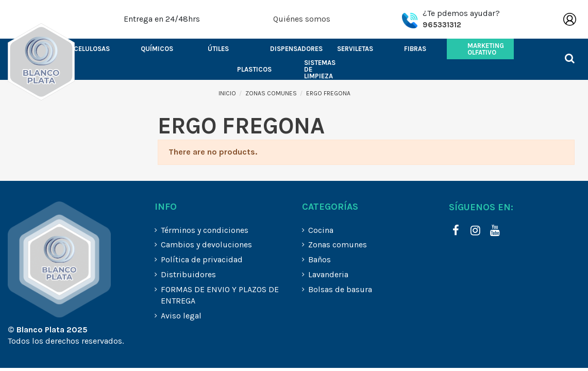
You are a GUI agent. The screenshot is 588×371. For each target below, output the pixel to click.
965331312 (442, 25)
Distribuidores (188, 274)
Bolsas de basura (340, 289)
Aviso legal (181, 316)
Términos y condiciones (205, 230)
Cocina (321, 230)
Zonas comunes (338, 244)
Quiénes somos (302, 19)
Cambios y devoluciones (206, 244)
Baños (320, 259)
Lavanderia (328, 274)
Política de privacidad (202, 259)
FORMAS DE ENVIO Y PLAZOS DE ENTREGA (220, 295)
